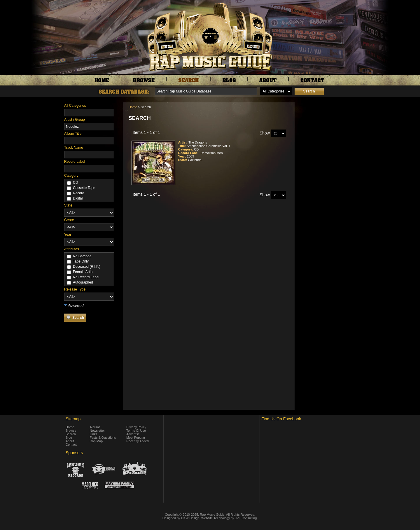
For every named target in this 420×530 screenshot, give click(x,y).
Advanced (76, 306)
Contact (71, 445)
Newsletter (97, 431)
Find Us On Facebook (281, 419)
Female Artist (83, 272)
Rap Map (96, 441)
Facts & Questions (103, 438)
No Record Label (86, 277)
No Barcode (82, 256)
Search (71, 434)
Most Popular (136, 438)
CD (75, 183)
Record (79, 193)
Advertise (133, 434)
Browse (71, 431)
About (70, 441)
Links (94, 434)
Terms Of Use (136, 431)
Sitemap (73, 419)
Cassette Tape (84, 188)
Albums (95, 427)
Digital (78, 198)
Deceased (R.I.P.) (87, 267)
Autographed (83, 282)
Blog (69, 438)
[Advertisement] (327, 132)
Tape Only (81, 261)
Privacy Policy (136, 427)
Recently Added (138, 441)
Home (133, 107)
